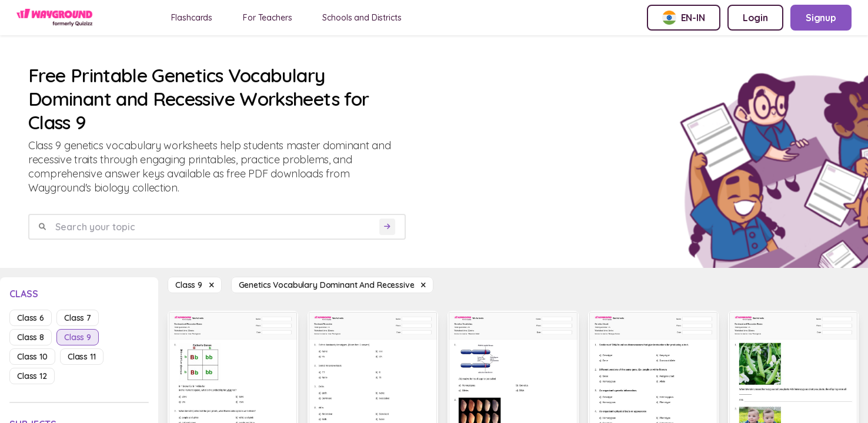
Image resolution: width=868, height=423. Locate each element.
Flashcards (192, 18)
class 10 (32, 357)
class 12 (32, 376)
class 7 (78, 318)
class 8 (31, 337)
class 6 (31, 318)
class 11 (82, 357)
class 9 (78, 337)
